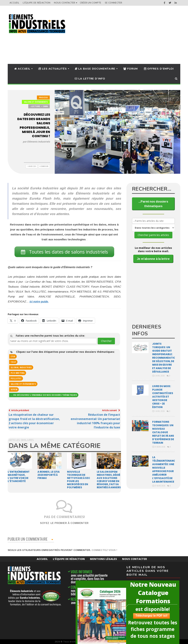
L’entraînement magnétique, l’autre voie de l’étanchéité (19, 477)
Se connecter (114, 3)
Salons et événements (23, 384)
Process (43, 98)
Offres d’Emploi (159, 69)
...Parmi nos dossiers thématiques (153, 204)
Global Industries (21, 367)
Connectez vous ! (104, 550)
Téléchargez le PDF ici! (151, 616)
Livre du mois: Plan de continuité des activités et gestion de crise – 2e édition (163, 397)
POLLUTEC (16, 378)
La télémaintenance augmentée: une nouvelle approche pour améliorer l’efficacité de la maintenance (164, 470)
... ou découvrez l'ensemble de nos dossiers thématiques (44, 395)
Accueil (14, 3)
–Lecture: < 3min (39, 106)
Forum (130, 69)
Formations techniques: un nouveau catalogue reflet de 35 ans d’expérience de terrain (163, 432)
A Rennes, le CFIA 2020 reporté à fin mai (49, 475)
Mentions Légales (103, 559)
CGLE (13, 362)
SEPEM (14, 389)
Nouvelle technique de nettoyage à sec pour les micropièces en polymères (78, 480)
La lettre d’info (90, 79)
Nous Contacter (65, 3)
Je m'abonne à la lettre (153, 259)
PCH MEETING (18, 373)
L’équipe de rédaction (37, 3)
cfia (13, 356)
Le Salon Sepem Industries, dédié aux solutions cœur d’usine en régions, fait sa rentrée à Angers (109, 480)
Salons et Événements (36, 102)
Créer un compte (91, 3)
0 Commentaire (44, 166)
